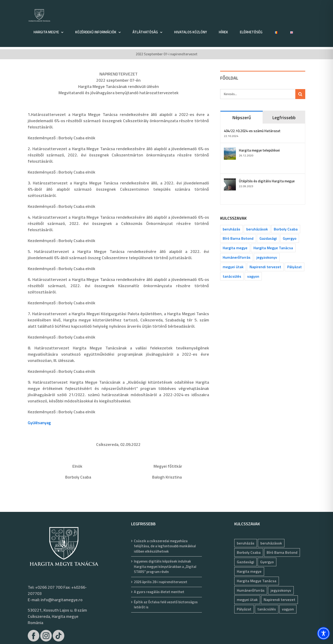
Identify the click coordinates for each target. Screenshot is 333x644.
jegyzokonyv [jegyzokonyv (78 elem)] (267, 257)
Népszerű (242, 117)
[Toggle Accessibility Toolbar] (324, 633)
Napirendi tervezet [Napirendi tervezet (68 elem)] (265, 267)
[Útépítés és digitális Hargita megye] (230, 182)
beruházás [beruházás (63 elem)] (231, 229)
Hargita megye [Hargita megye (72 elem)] (235, 248)
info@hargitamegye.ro (62, 600)
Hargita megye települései (259, 150)
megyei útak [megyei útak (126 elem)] (233, 267)
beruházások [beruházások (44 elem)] (257, 229)
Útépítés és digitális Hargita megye (267, 181)
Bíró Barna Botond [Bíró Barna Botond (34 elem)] (238, 238)
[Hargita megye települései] (230, 151)
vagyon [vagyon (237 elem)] (253, 276)
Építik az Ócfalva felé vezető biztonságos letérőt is (166, 605)
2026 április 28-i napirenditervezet (161, 582)
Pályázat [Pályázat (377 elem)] (294, 267)
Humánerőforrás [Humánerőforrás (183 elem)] (237, 257)
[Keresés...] (258, 94)
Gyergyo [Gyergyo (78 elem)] (290, 238)
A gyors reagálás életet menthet (159, 592)
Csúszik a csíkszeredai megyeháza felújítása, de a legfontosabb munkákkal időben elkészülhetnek (165, 546)
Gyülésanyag (39, 423)
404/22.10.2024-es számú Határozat (252, 131)
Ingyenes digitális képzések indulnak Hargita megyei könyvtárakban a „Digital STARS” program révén (165, 567)
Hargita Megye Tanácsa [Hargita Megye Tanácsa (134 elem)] (273, 248)
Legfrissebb (284, 117)
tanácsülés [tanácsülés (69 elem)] (232, 276)
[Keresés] (300, 94)
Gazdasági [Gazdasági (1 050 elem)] (268, 238)
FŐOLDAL (229, 78)
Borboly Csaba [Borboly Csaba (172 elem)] (286, 229)
